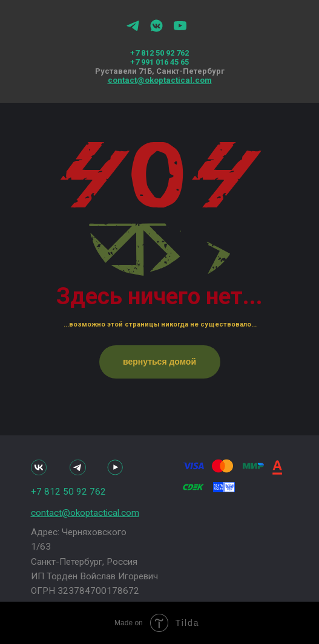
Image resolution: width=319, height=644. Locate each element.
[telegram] (133, 30)
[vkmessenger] (156, 30)
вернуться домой (159, 362)
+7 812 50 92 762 (159, 53)
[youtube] (180, 30)
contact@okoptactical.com (160, 80)
